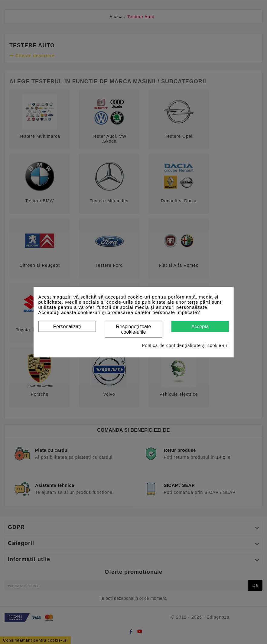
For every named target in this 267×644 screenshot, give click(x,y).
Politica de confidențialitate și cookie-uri (185, 345)
